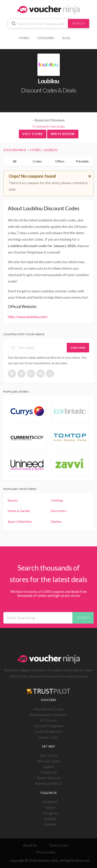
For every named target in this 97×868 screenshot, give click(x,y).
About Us (30, 845)
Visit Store (33, 134)
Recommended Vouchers (48, 715)
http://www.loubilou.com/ (28, 317)
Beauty (13, 500)
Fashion (56, 521)
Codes (37, 161)
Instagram (50, 813)
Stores (24, 38)
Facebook (50, 802)
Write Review (63, 134)
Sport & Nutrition (20, 521)
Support (48, 767)
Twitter (50, 808)
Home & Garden (19, 511)
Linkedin (50, 824)
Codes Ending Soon (49, 731)
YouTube (50, 819)
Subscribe (78, 348)
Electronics (59, 511)
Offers (60, 161)
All (15, 161)
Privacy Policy (46, 852)
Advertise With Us (48, 783)
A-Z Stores (48, 720)
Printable (82, 161)
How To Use (49, 756)
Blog (66, 38)
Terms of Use (59, 845)
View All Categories (49, 726)
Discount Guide (49, 761)
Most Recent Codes (48, 709)
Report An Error (49, 778)
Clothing (57, 500)
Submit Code (48, 737)
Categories (46, 38)
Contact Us (48, 772)
